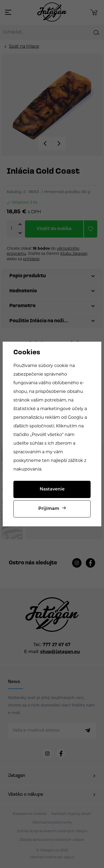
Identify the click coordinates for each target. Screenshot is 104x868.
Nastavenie (52, 489)
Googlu (76, 418)
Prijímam (49, 509)
